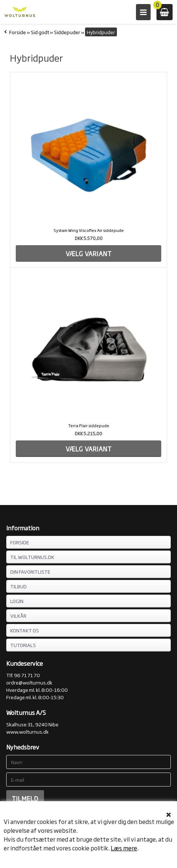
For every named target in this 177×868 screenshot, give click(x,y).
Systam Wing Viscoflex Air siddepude (89, 230)
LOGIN (17, 601)
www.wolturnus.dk (27, 731)
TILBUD (19, 586)
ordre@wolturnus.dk (29, 682)
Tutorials (23, 645)
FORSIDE (20, 542)
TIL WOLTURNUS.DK (32, 557)
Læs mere (124, 848)
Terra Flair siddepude (89, 425)
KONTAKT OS (25, 630)
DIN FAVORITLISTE (30, 571)
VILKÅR (18, 615)
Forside (18, 32)
